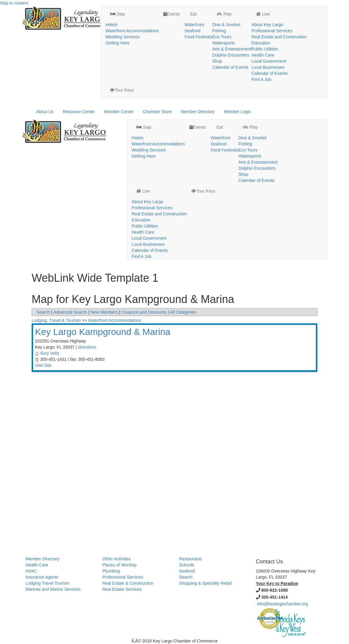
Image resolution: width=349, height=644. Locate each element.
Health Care (263, 55)
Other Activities (116, 559)
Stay (118, 14)
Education (261, 43)
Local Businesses (268, 67)
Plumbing (111, 571)
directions (87, 347)
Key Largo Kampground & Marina (103, 332)
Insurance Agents (42, 577)
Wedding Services (123, 37)
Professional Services (272, 31)
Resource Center (79, 112)
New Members (104, 312)
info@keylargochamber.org (282, 604)
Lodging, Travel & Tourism (56, 320)
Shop (217, 61)
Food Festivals (198, 37)
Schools (187, 565)
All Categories (183, 312)
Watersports (224, 43)
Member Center (119, 112)
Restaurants (190, 559)
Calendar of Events (230, 67)
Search (43, 312)
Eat (193, 14)
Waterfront (194, 25)
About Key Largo (267, 25)
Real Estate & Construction (128, 583)
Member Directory (198, 112)
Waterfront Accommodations (132, 31)
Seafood (192, 31)
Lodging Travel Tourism (47, 583)
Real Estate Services (122, 589)
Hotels (112, 25)
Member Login (237, 112)
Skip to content (14, 3)
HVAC (31, 571)
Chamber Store (157, 112)
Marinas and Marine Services (53, 589)
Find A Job (261, 79)
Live (263, 14)
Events (172, 14)
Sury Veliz (50, 353)
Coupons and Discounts (144, 312)
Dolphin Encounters (231, 55)
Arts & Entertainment (232, 49)
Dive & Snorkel (226, 25)
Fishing (219, 31)
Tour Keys (122, 90)
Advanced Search (70, 312)
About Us (45, 112)
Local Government (269, 61)
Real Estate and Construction (279, 37)
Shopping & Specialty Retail (205, 583)
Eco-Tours (222, 37)
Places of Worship (119, 565)
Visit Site (43, 365)
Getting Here (117, 43)
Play (224, 14)
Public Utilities (265, 49)
